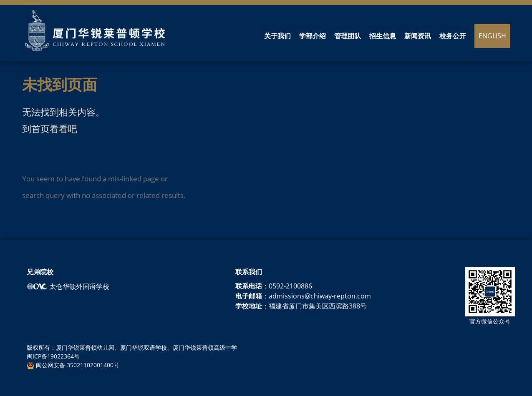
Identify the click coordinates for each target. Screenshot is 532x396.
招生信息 (383, 36)
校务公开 (453, 36)
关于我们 (277, 36)
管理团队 (348, 36)
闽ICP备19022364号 (53, 356)
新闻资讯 (418, 36)
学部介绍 (313, 36)
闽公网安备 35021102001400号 (73, 365)
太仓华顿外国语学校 (68, 286)
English (492, 36)
